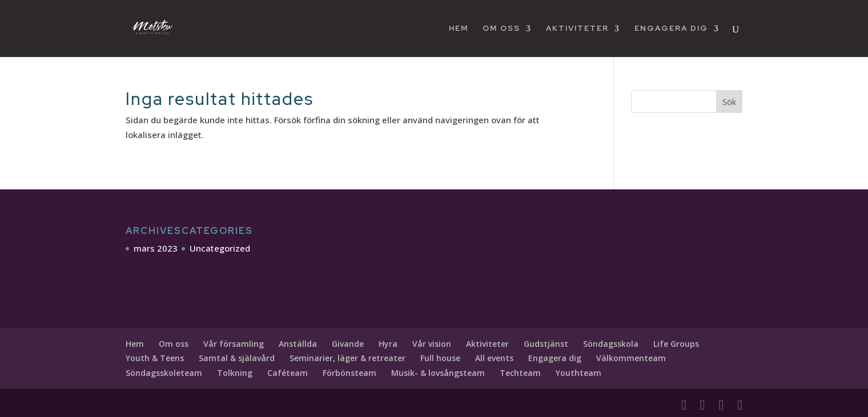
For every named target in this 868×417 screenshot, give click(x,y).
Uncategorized (220, 248)
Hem (459, 29)
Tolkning (235, 373)
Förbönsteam (349, 373)
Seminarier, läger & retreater (347, 358)
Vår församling (234, 344)
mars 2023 (156, 248)
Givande (348, 344)
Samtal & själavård (237, 358)
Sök (729, 102)
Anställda (298, 344)
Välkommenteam (631, 358)
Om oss (501, 29)
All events (494, 358)
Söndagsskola (611, 344)
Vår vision (432, 344)
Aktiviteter (577, 29)
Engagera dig (671, 29)
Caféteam (288, 373)
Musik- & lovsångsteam (438, 373)
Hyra (388, 344)
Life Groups (676, 344)
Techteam (520, 373)
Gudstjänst (546, 344)
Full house (440, 358)
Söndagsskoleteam (164, 373)
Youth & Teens (155, 358)
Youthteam (578, 373)
